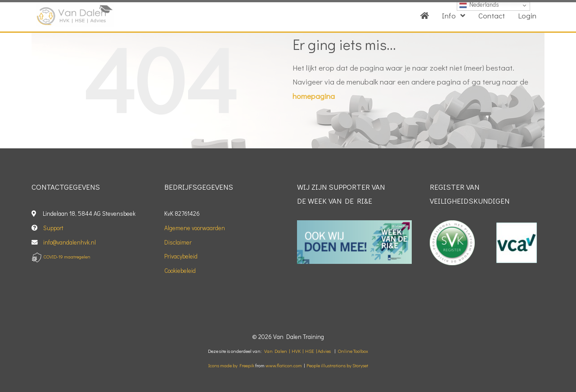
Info (454, 16)
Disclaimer (178, 242)
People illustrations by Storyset (337, 365)
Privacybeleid (181, 256)
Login (527, 16)
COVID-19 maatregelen (67, 257)
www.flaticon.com (284, 365)
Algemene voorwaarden (195, 228)
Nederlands (479, 5)
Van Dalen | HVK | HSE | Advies (297, 351)
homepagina (314, 96)
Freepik (247, 365)
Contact (492, 16)
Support (53, 228)
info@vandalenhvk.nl (70, 242)
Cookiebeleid (180, 271)
